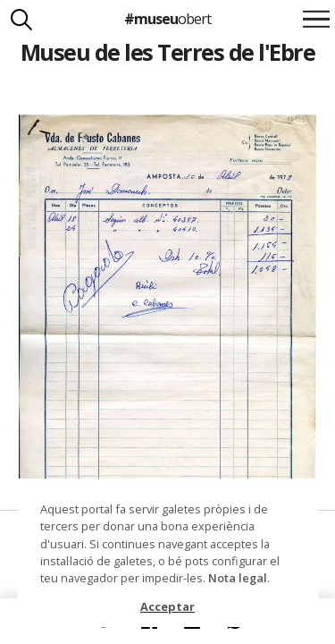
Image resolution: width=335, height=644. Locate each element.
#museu (167, 19)
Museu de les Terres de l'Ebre (167, 52)
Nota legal (238, 578)
